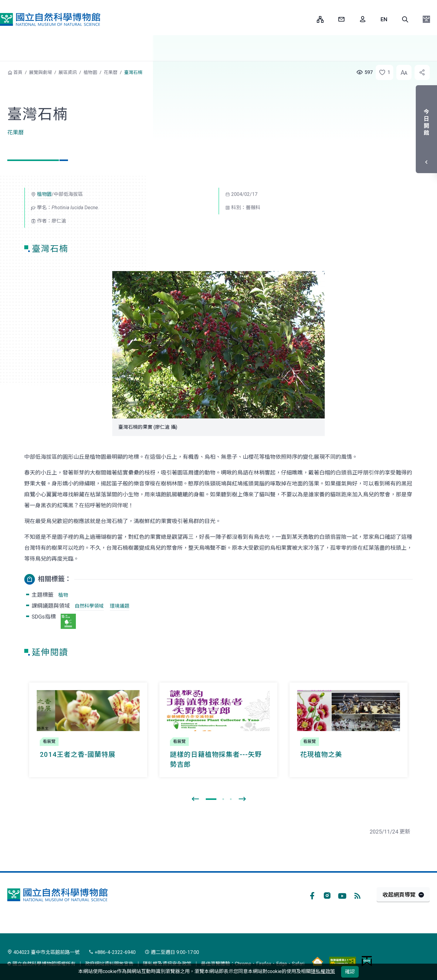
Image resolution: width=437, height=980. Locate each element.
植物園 (90, 72)
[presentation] (195, 799)
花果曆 (111, 72)
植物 (63, 595)
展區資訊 (68, 72)
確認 (350, 972)
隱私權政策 (323, 971)
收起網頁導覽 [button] (399, 895)
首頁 (18, 72)
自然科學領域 (89, 606)
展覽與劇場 (41, 72)
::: (308, 19)
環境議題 (120, 606)
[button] (405, 19)
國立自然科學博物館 (50, 19)
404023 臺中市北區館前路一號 (43, 952)
